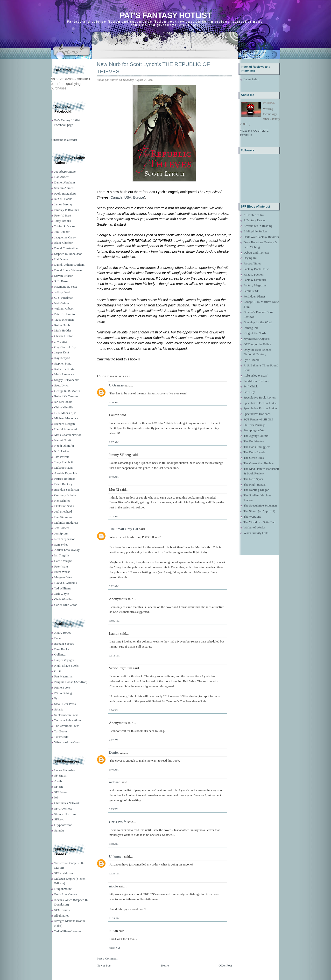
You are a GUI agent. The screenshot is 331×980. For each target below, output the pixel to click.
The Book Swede (254, 452)
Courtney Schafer (65, 495)
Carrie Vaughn (63, 561)
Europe (139, 197)
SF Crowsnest (63, 808)
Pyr (56, 698)
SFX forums (62, 910)
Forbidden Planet (254, 296)
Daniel (114, 752)
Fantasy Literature (255, 280)
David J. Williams (66, 583)
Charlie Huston (64, 336)
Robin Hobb (62, 325)
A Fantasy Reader (255, 220)
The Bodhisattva (254, 441)
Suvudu (59, 830)
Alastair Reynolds (66, 473)
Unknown (116, 857)
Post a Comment (107, 958)
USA (128, 197)
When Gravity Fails (256, 533)
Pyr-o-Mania (252, 360)
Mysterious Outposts (257, 339)
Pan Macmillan (64, 676)
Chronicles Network (67, 803)
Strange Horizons (65, 814)
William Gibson (64, 308)
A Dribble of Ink (254, 215)
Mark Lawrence (64, 374)
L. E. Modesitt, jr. (65, 413)
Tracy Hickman (64, 320)
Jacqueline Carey (65, 237)
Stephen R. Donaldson (68, 254)
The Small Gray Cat (124, 529)
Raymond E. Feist (66, 287)
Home (165, 965)
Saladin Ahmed (64, 188)
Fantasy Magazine (255, 285)
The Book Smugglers (257, 447)
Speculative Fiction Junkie (260, 403)
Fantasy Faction (254, 274)
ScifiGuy (249, 392)
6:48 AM (114, 477)
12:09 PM (114, 621)
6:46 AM (114, 770)
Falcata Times (252, 263)
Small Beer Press (65, 704)
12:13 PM (114, 656)
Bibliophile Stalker (256, 231)
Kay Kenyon (62, 358)
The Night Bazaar (255, 484)
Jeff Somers (62, 528)
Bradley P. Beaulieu (67, 210)
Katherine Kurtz (64, 369)
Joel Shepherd (63, 511)
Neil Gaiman (62, 303)
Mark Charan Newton (68, 435)
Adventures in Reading (258, 226)
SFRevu (59, 819)
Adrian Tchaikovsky (67, 550)
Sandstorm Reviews (256, 381)
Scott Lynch (62, 385)
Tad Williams (63, 588)
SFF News (61, 792)
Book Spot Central (66, 894)
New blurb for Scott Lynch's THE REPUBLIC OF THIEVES (153, 68)
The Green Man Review (259, 463)
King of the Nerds (255, 333)
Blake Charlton (64, 243)
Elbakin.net (62, 916)
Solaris (59, 709)
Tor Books (61, 731)
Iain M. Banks (63, 199)
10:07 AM (115, 948)
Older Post (225, 965)
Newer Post (104, 965)
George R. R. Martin (67, 391)
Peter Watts (61, 566)
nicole (114, 886)
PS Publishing (63, 693)
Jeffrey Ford (62, 292)
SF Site (59, 787)
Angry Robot (63, 632)
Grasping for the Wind (258, 322)
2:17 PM (114, 740)
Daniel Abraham (65, 182)
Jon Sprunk (61, 533)
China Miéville (64, 407)
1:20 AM (114, 402)
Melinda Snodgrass (66, 523)
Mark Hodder (63, 330)
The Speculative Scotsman (260, 505)
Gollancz (60, 654)
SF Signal (60, 775)
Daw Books (62, 649)
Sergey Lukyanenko (67, 380)
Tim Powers (62, 457)
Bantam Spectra (64, 644)
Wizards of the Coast (67, 742)
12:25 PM (114, 873)
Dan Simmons (63, 517)
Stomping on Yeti (255, 430)
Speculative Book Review (260, 397)
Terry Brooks (63, 221)
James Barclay (63, 204)
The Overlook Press (67, 726)
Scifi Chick (251, 386)
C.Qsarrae (116, 385)
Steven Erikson (64, 276)
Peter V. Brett (63, 215)
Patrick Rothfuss (65, 479)
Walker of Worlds (255, 527)
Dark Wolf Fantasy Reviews (261, 237)
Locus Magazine (65, 770)
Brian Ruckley (63, 484)
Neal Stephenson (65, 539)
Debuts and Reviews (257, 253)
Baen (58, 638)
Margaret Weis (63, 577)
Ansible (59, 781)
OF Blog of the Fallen (257, 344)
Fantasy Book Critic (256, 269)
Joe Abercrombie (65, 172)
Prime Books (63, 687)
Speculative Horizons (257, 414)
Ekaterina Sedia (64, 506)
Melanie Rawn (63, 468)
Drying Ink (250, 258)
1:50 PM (114, 710)
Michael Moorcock (66, 418)
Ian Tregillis (62, 555)
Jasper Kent (62, 352)
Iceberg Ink (251, 328)
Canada (116, 197)
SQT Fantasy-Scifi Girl (258, 419)
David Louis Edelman (68, 270)
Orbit (58, 671)
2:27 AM (114, 442)
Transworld (61, 737)
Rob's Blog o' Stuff (256, 375)
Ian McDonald (63, 402)
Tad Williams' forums (68, 931)
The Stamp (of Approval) (259, 511)
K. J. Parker (62, 451)
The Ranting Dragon (257, 490)
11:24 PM (114, 918)
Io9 (56, 797)
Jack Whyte (62, 594)
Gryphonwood (63, 825)
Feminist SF (251, 291)
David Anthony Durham (70, 265)
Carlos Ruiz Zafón (66, 605)
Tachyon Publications (68, 720)
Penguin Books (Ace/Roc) (71, 682)
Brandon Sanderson (67, 490)
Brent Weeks (62, 572)
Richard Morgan (65, 424)
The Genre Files (254, 458)
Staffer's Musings (255, 425)
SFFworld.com (64, 873)
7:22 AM (114, 516)
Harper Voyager (64, 660)
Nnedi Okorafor (64, 446)
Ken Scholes (62, 501)
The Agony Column (256, 436)
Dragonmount (63, 889)
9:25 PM (114, 809)
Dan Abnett (62, 177)
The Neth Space (254, 479)
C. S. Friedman (64, 298)
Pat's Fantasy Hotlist (165, 15)
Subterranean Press (66, 715)
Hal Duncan (62, 259)
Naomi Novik (63, 440)
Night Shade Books (67, 666)
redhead (115, 782)
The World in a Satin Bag (260, 522)
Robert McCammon (67, 396)
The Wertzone (252, 517)
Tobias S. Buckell (65, 226)
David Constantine (66, 248)
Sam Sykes (61, 544)
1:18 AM (114, 844)
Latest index (251, 79)
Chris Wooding (64, 599)
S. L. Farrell (62, 281)
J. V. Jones (61, 341)
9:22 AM (114, 586)
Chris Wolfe (118, 822)
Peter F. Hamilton (65, 314)
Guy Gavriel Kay (65, 347)
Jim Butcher (62, 232)
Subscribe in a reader (64, 140)
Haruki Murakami (66, 429)
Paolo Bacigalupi (65, 193)
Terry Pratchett (64, 462)
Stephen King (63, 363)
